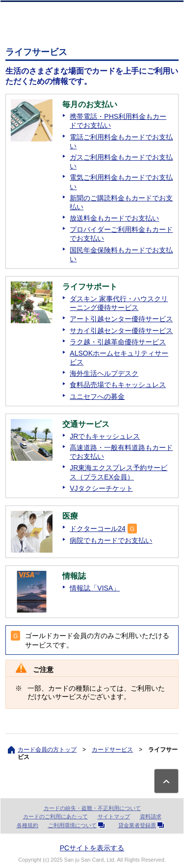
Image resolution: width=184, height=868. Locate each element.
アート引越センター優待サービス (121, 319)
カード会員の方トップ (47, 750)
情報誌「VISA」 (95, 588)
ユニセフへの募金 (97, 396)
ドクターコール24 (98, 529)
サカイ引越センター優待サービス (121, 331)
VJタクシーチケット (101, 488)
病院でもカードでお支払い (111, 540)
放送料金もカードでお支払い (114, 218)
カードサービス (112, 750)
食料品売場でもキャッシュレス (118, 385)
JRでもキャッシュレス (105, 436)
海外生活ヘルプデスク (104, 373)
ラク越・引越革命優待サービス (118, 342)
